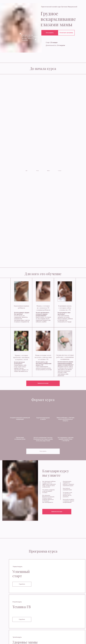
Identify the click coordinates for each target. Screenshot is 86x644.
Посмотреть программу (66, 33)
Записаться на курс (43, 383)
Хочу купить (43, 451)
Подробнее (22, 584)
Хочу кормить (50, 33)
